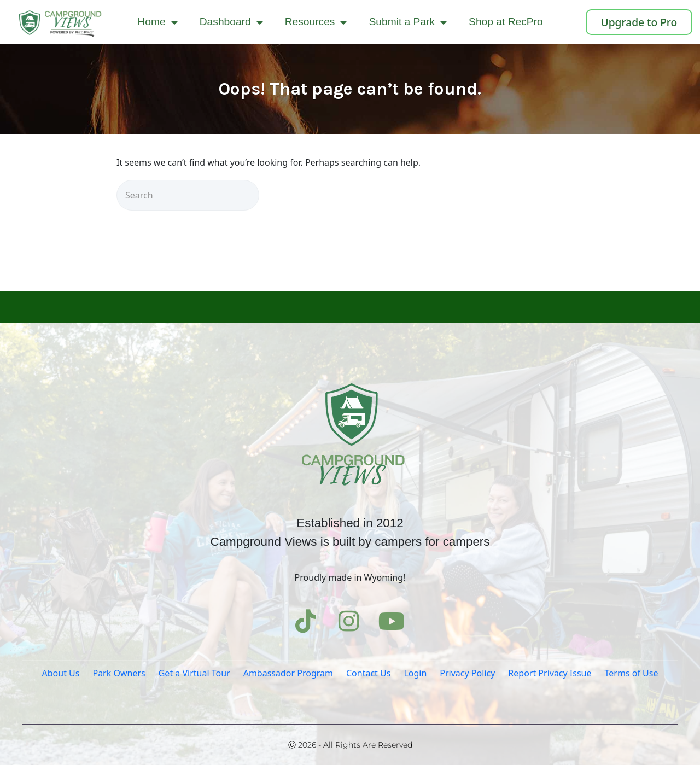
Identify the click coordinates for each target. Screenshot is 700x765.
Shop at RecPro (506, 22)
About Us (61, 673)
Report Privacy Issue (550, 673)
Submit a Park (408, 22)
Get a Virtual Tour (194, 673)
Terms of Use (632, 673)
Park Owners (119, 673)
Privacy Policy (467, 673)
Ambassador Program (288, 673)
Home (158, 22)
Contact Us (368, 673)
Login (415, 673)
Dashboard (231, 22)
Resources (316, 22)
